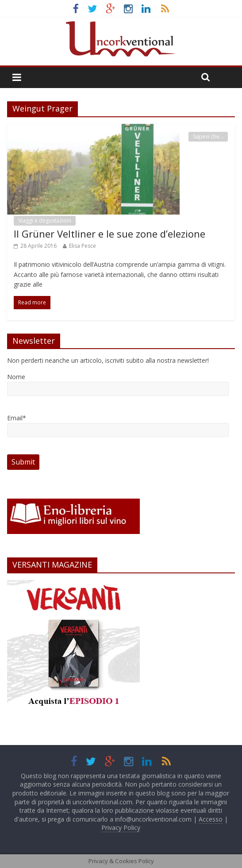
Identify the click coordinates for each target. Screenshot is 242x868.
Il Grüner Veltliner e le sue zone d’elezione (109, 234)
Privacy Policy (121, 828)
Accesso (211, 819)
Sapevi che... (208, 136)
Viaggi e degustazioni (45, 221)
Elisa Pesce (83, 246)
